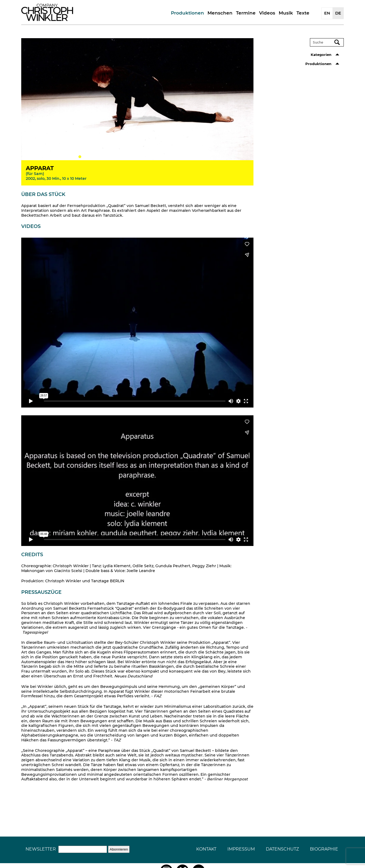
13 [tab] (144, 157)
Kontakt (206, 849)
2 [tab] (85, 157)
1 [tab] (80, 157)
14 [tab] (150, 157)
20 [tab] (182, 157)
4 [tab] (96, 157)
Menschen (220, 13)
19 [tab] (177, 157)
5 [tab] (101, 157)
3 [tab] (91, 157)
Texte (303, 13)
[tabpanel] (137, 99)
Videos (267, 13)
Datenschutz (282, 849)
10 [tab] (128, 157)
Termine (246, 13)
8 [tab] (117, 157)
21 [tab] (187, 157)
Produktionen (187, 13)
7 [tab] (112, 157)
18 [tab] (171, 157)
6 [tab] (107, 157)
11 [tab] (134, 157)
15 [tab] (155, 157)
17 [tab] (166, 157)
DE (338, 13)
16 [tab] (160, 157)
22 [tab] (193, 157)
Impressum (241, 849)
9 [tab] (123, 157)
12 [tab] (139, 157)
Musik (286, 13)
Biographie (324, 849)
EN (327, 13)
